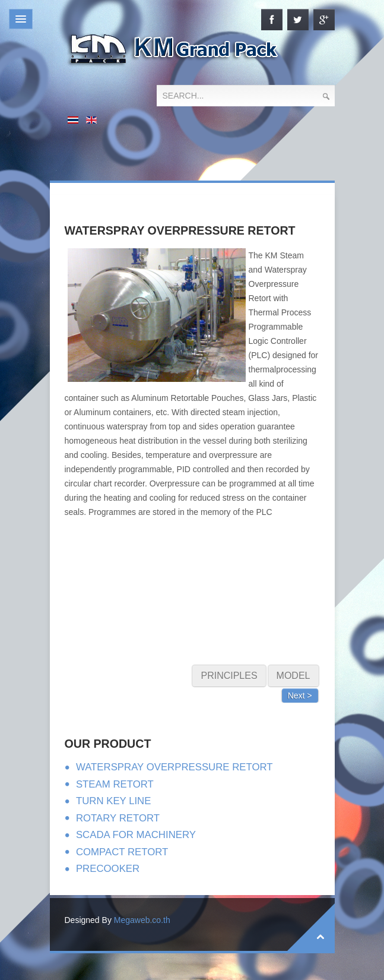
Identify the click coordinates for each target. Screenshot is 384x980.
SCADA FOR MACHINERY (136, 835)
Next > (300, 696)
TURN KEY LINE (114, 801)
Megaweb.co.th (142, 920)
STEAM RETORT (115, 784)
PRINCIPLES (229, 676)
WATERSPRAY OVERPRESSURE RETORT (174, 767)
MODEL (293, 676)
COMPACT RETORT (122, 852)
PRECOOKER (108, 869)
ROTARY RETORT (118, 818)
